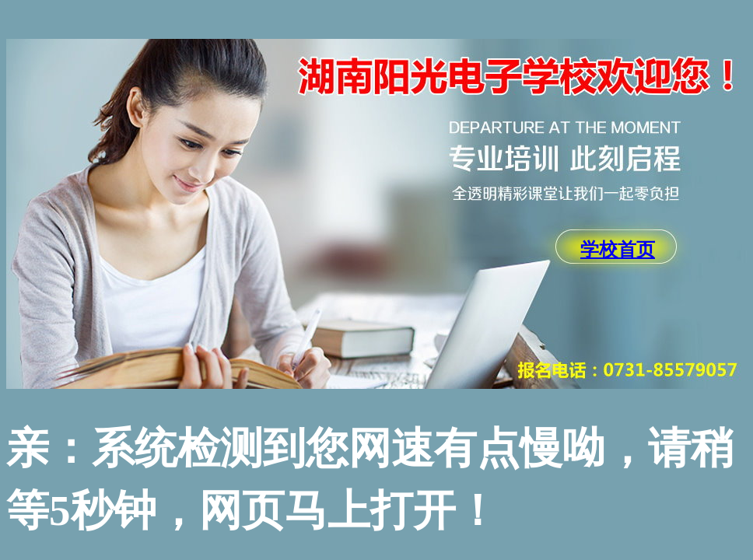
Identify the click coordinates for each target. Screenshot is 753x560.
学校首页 (618, 250)
